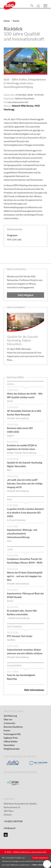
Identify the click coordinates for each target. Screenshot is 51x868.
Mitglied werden (12, 749)
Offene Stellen (11, 741)
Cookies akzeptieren (40, 858)
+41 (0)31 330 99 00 (13, 821)
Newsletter (9, 745)
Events (7, 730)
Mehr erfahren (39, 865)
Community (9, 723)
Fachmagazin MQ (12, 734)
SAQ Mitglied (25, 295)
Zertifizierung (10, 716)
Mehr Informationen (34, 690)
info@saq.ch (10, 828)
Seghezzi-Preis (11, 738)
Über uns (8, 719)
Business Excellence (13, 727)
